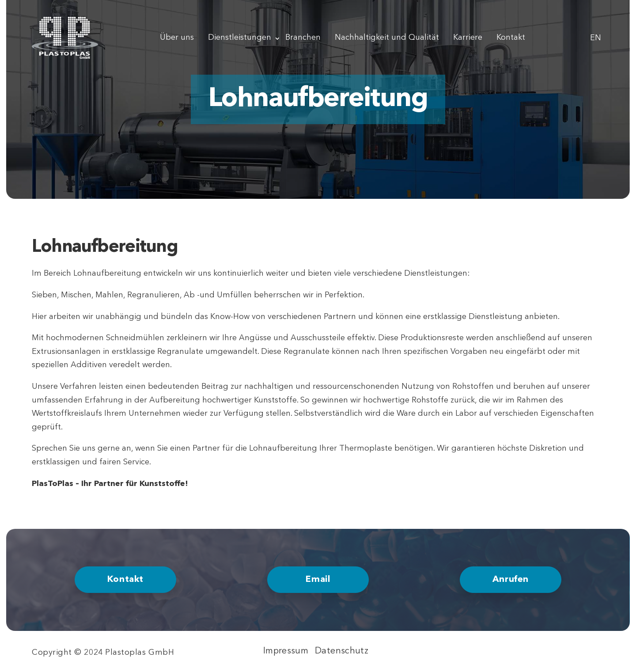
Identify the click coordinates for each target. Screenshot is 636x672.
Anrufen (511, 580)
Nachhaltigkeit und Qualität (387, 38)
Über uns (177, 38)
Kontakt (511, 38)
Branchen (303, 38)
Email (318, 580)
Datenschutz (342, 651)
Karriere (468, 38)
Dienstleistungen (240, 38)
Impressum (286, 651)
